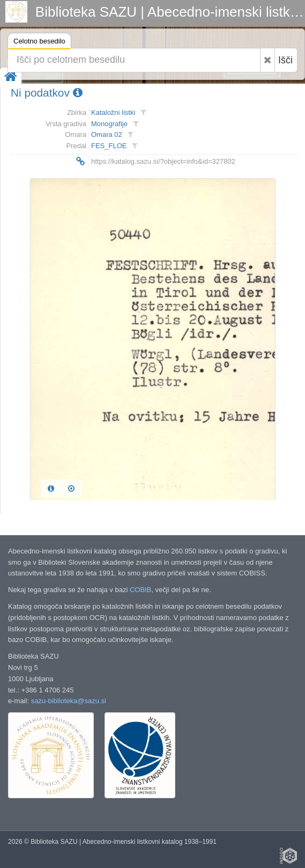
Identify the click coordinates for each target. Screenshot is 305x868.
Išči (285, 60)
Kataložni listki (113, 112)
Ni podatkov (47, 93)
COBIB (140, 590)
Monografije (109, 124)
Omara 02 (107, 134)
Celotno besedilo (39, 43)
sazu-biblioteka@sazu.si (69, 701)
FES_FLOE (109, 146)
